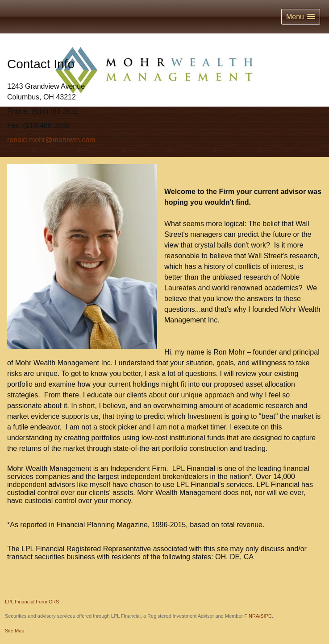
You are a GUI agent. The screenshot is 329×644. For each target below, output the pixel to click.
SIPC (266, 616)
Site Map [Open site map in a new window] (15, 631)
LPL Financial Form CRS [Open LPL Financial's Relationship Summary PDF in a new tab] (32, 602)
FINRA (252, 616)
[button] (301, 17)
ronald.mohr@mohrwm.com (51, 140)
